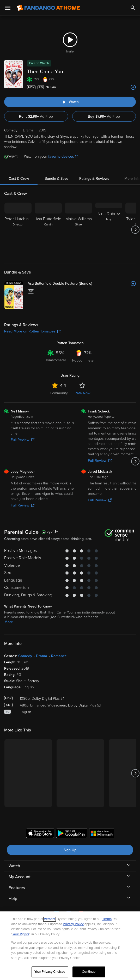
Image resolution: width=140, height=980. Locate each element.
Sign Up (70, 850)
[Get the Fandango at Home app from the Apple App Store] (40, 834)
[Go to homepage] (48, 8)
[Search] (133, 8)
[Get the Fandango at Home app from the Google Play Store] (72, 834)
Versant (50, 919)
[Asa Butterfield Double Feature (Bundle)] (82, 284)
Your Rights (21, 934)
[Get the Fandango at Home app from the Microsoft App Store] (102, 834)
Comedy (25, 656)
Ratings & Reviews (94, 179)
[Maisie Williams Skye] (78, 230)
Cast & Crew (19, 179)
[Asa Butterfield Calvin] (48, 230)
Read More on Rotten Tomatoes (32, 331)
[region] (70, 946)
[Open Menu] (8, 8)
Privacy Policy (73, 924)
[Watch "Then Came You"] (70, 102)
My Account (20, 877)
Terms (107, 919)
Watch (14, 866)
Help (13, 899)
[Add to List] (133, 87)
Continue (89, 972)
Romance (59, 656)
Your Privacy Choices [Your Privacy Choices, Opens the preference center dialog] (50, 972)
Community (59, 393)
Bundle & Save (56, 179)
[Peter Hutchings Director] (18, 230)
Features (17, 888)
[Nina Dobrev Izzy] (109, 230)
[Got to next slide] (135, 230)
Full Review (23, 440)
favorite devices (63, 156)
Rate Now (82, 393)
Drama (42, 656)
